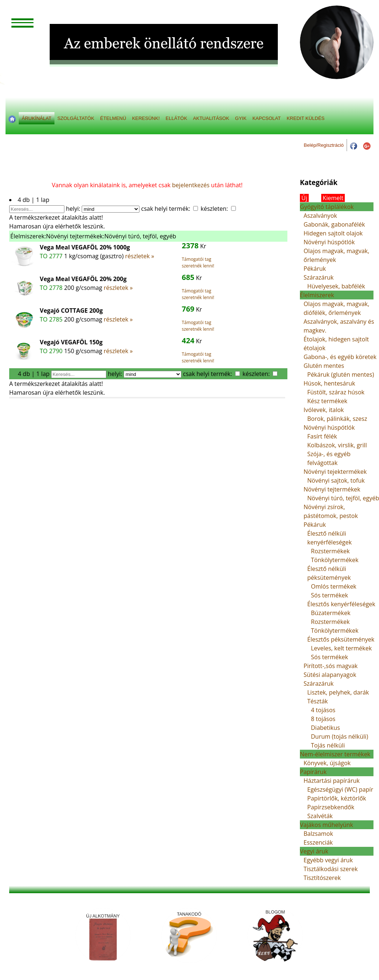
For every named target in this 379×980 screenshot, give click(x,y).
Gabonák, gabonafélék (334, 224)
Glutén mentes (324, 366)
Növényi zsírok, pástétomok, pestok (331, 511)
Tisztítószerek (322, 878)
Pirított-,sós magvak (331, 666)
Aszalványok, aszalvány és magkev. (339, 326)
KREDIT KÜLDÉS (306, 118)
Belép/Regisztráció (324, 145)
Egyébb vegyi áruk (328, 860)
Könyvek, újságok (327, 763)
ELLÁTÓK (176, 118)
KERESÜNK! (146, 118)
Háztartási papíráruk (332, 781)
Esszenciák (318, 842)
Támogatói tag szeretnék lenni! (198, 262)
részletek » (140, 256)
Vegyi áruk (314, 851)
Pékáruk (315, 269)
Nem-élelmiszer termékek (335, 754)
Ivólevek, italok (324, 410)
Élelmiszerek (317, 295)
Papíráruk (313, 772)
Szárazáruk (319, 277)
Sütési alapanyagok (330, 675)
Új (304, 198)
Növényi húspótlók (329, 242)
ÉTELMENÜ (113, 118)
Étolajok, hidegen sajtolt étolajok (336, 344)
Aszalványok (320, 216)
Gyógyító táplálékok (327, 207)
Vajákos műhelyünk (327, 825)
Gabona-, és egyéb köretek (340, 357)
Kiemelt (333, 198)
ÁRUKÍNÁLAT (37, 118)
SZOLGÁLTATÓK (76, 118)
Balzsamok (318, 834)
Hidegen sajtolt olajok (333, 233)
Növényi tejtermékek (332, 489)
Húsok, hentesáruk (329, 383)
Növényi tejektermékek (335, 472)
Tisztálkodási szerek (331, 869)
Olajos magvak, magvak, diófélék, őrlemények (337, 308)
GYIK (241, 118)
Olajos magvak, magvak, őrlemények (337, 255)
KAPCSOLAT (267, 118)
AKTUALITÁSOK (211, 118)
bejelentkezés (191, 185)
